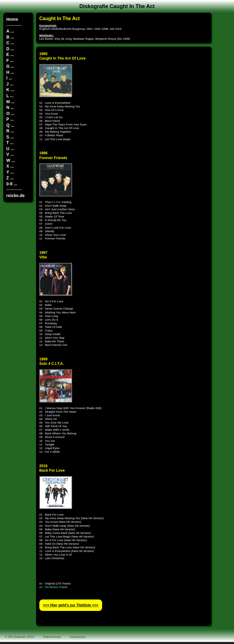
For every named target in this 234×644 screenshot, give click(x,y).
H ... (10, 72)
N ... (10, 107)
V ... (10, 154)
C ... (10, 43)
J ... (10, 84)
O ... (10, 113)
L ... (10, 96)
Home (12, 19)
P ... (10, 119)
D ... (10, 49)
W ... (11, 160)
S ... (10, 137)
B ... (10, 37)
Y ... (10, 172)
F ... (10, 60)
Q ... (10, 125)
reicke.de (15, 196)
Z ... (10, 178)
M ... (10, 102)
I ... (9, 78)
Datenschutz (52, 637)
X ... (10, 166)
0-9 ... (12, 184)
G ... (10, 66)
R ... (10, 131)
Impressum (78, 637)
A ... (10, 31)
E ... (10, 54)
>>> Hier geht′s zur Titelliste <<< (71, 605)
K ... (10, 90)
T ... (10, 143)
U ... (10, 149)
